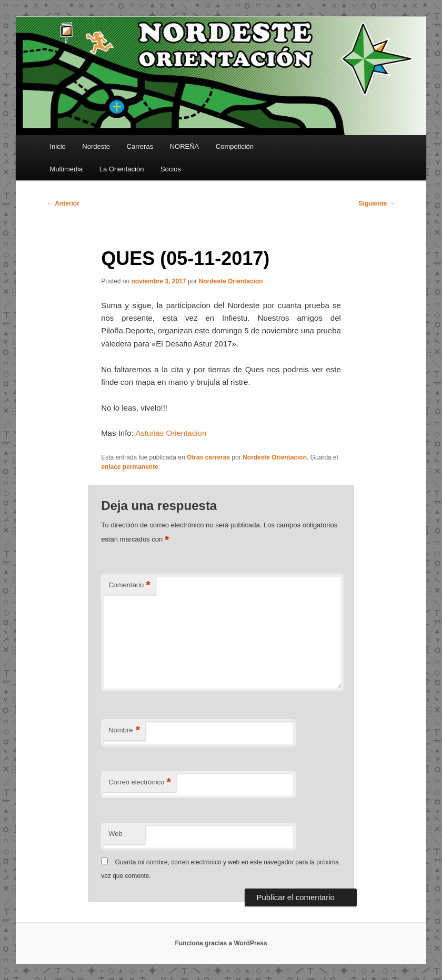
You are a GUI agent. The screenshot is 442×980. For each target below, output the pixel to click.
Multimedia (66, 169)
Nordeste (96, 146)
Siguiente (376, 203)
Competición (235, 146)
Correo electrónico (140, 783)
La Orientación (122, 169)
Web (115, 834)
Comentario (129, 585)
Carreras (140, 146)
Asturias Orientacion (171, 433)
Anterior (63, 203)
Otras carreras (208, 457)
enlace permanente (130, 467)
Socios (171, 169)
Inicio (57, 146)
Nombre (124, 731)
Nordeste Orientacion (231, 281)
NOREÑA (185, 146)
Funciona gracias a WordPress (221, 943)
